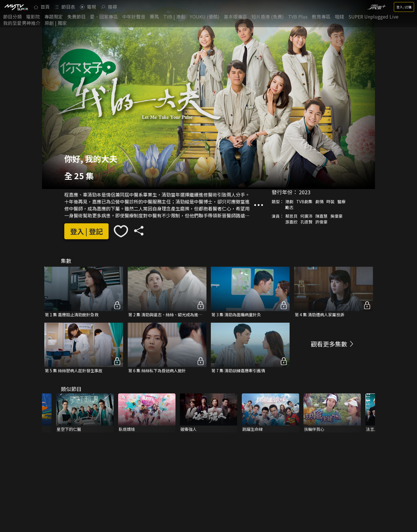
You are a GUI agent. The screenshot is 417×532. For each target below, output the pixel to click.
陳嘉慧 (321, 216)
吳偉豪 (336, 216)
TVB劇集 (304, 201)
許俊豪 (321, 222)
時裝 (330, 201)
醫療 (341, 201)
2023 (305, 192)
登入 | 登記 (86, 231)
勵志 (289, 207)
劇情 (319, 201)
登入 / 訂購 (404, 7)
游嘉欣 (291, 222)
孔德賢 (306, 222)
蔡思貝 (291, 216)
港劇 (289, 201)
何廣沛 (306, 216)
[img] (16, 7)
